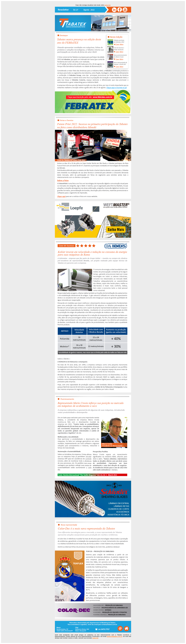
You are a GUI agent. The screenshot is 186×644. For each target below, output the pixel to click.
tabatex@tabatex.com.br (114, 636)
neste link (107, 5)
